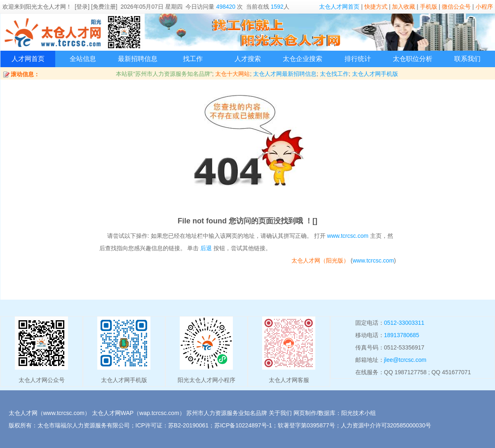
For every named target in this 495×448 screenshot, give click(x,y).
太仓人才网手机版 (375, 74)
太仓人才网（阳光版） (320, 260)
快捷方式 (376, 7)
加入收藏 (404, 7)
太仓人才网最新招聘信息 (285, 74)
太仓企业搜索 (303, 59)
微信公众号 (456, 7)
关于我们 (280, 413)
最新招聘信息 (138, 59)
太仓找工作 (334, 74)
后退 (206, 248)
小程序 (484, 7)
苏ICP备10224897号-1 (243, 425)
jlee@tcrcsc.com (405, 360)
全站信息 (83, 59)
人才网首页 (28, 59)
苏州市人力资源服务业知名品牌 (227, 413)
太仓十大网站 (232, 74)
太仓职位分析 (413, 59)
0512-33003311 (404, 323)
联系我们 (467, 59)
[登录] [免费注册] (96, 7)
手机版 (429, 7)
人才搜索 (248, 59)
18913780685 (402, 335)
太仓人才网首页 (339, 7)
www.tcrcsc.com (348, 236)
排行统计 (358, 59)
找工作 (193, 59)
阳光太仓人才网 (46, 7)
